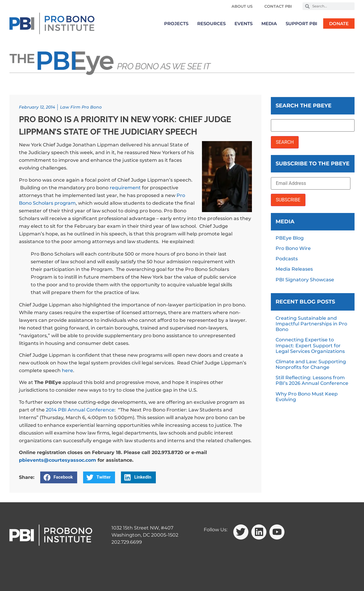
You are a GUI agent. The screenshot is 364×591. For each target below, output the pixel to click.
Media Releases (294, 269)
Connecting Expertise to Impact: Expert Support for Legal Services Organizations (310, 345)
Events (244, 24)
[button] (59, 477)
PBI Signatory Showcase (305, 280)
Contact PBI (278, 6)
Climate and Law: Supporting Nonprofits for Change (311, 364)
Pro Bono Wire (293, 248)
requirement (125, 188)
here (67, 370)
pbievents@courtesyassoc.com (58, 460)
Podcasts (287, 259)
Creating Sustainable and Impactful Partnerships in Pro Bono (311, 324)
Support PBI (301, 24)
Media (269, 24)
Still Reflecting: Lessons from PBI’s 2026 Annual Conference (312, 380)
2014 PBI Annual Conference (80, 410)
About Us (242, 6)
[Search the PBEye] (313, 125)
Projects (176, 24)
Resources (211, 24)
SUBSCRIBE (288, 200)
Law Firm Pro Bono (81, 107)
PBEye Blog (290, 238)
